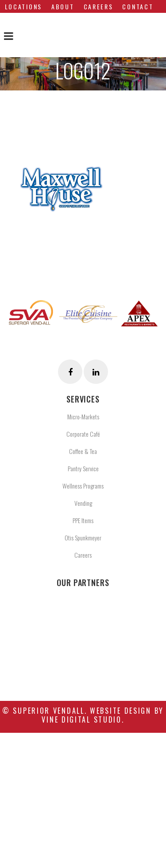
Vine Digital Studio (81, 719)
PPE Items (83, 520)
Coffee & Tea (83, 451)
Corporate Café (83, 434)
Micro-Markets (83, 416)
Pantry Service (83, 468)
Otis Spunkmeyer (83, 538)
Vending (83, 503)
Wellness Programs (83, 486)
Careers (83, 555)
